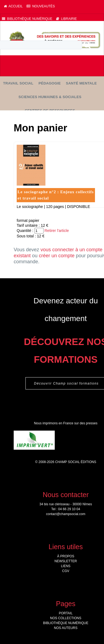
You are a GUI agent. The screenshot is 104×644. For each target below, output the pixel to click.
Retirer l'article (57, 231)
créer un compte (57, 256)
